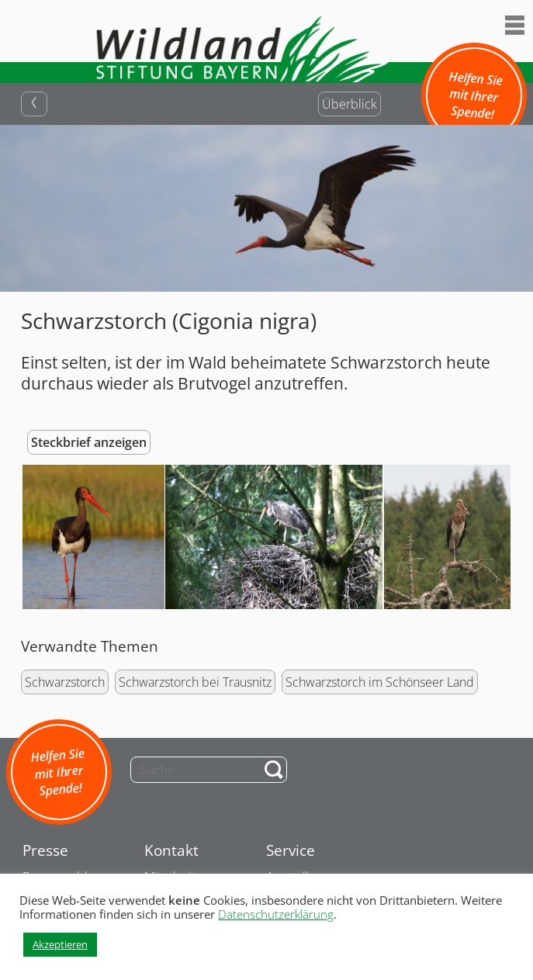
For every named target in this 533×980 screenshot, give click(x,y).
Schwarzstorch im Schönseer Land (380, 682)
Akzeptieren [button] (60, 944)
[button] (92, 537)
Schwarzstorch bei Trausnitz (195, 682)
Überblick (350, 104)
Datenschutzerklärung (276, 914)
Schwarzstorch (65, 682)
